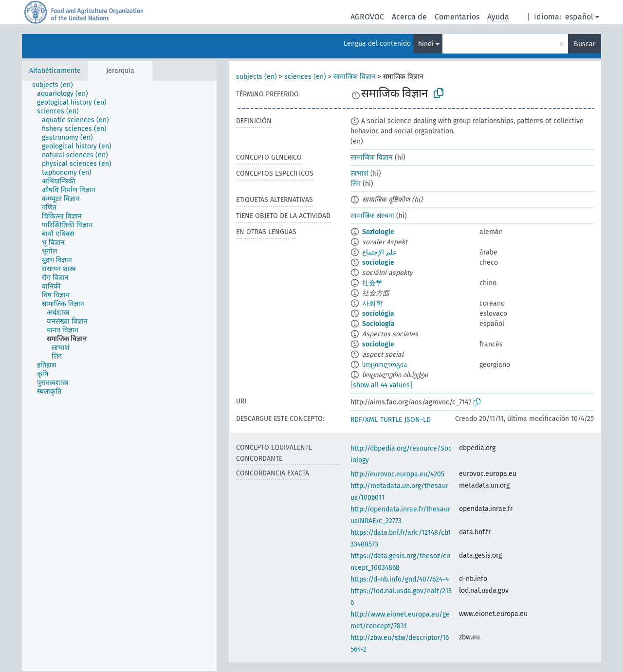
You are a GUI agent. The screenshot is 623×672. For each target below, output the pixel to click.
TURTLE (391, 420)
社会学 (372, 283)
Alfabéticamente (55, 71)
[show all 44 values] (381, 385)
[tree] (119, 376)
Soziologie (378, 232)
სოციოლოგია (385, 365)
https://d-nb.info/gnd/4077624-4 (400, 579)
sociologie (378, 263)
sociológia (378, 314)
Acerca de (409, 17)
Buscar (585, 44)
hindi (426, 44)
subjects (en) (257, 77)
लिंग (356, 184)
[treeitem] (57, 85)
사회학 (372, 303)
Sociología (378, 324)
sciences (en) (305, 77)
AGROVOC (367, 17)
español (579, 17)
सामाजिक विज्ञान (355, 77)
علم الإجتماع (379, 252)
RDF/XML (364, 420)
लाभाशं (359, 173)
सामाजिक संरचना (372, 216)
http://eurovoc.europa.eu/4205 (397, 474)
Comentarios (457, 17)
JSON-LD (418, 420)
